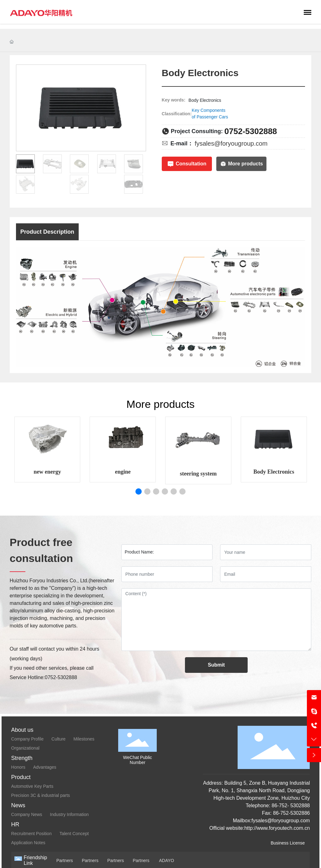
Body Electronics (274, 472)
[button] (139, 491)
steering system (198, 474)
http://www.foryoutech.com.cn (277, 828)
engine (123, 472)
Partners (65, 860)
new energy (47, 472)
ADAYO (166, 860)
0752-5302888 (251, 131)
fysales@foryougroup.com (231, 143)
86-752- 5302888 (290, 806)
